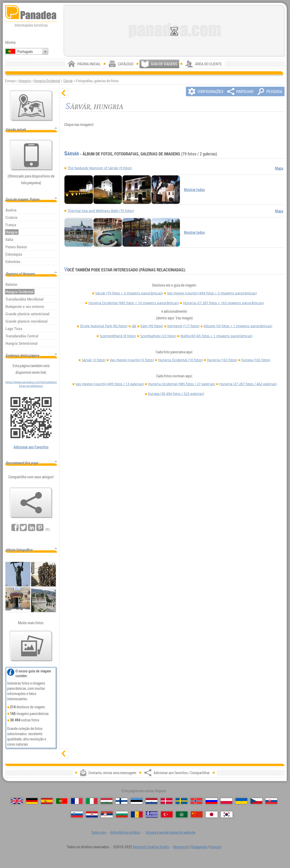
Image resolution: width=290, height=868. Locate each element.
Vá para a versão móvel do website (170, 832)
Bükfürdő (216, 336)
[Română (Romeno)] (137, 814)
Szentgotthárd (118, 336)
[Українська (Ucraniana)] (241, 801)
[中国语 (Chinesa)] (197, 814)
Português (25, 52)
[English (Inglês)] (17, 801)
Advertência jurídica (125, 832)
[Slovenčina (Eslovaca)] (271, 801)
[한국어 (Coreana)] (227, 814)
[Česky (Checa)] (256, 801)
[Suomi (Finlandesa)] (122, 801)
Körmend (183, 326)
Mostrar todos (194, 190)
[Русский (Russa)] (211, 801)
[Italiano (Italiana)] (92, 801)
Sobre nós (99, 832)
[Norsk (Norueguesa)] (196, 801)
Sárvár (68, 81)
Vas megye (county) (212, 293)
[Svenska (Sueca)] (181, 801)
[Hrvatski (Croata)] (92, 814)
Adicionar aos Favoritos (31, 447)
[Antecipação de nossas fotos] (31, 646)
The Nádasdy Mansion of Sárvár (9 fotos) (100, 168)
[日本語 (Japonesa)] (212, 814)
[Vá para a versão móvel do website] (31, 155)
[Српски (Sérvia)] (107, 814)
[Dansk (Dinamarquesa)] (167, 801)
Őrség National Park (104, 326)
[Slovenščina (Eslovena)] (77, 814)
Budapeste (199, 847)
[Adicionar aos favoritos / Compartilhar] (31, 503)
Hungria (24, 81)
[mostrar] (64, 753)
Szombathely (158, 336)
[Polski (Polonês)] (226, 801)
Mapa (279, 168)
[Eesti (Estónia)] (137, 801)
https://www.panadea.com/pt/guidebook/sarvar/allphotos (31, 384)
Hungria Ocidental (47, 81)
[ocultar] (64, 93)
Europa (256, 360)
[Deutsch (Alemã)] (32, 801)
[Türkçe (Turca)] (167, 814)
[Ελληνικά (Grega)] (152, 814)
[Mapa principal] (31, 106)
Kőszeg (238, 326)
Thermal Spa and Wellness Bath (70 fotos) (101, 211)
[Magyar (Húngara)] (107, 801)
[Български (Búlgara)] (122, 814)
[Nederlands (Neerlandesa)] (152, 801)
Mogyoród (181, 847)
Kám (152, 326)
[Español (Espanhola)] (47, 801)
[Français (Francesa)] (77, 801)
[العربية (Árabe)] (182, 814)
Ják (134, 326)
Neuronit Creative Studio (151, 847)
